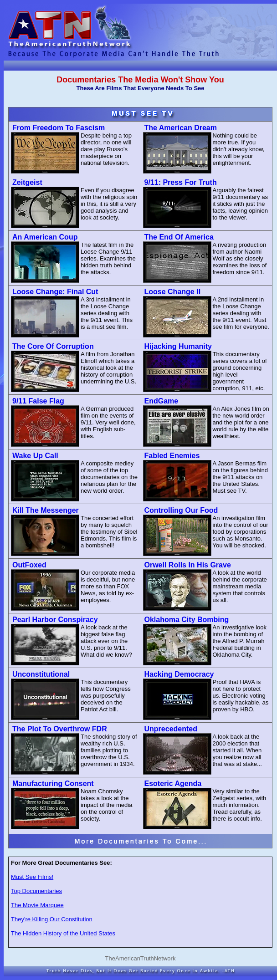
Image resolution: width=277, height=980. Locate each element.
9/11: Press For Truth (181, 182)
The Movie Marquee (37, 905)
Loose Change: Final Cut (55, 292)
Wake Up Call (35, 456)
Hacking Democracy (179, 674)
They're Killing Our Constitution (52, 919)
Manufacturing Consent (53, 783)
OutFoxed (29, 565)
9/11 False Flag (38, 401)
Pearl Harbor (55, 620)
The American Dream (181, 128)
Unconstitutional (41, 674)
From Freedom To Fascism (59, 128)
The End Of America (179, 237)
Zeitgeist (27, 182)
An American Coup (45, 237)
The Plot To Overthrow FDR (60, 729)
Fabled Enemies (172, 456)
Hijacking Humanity (178, 346)
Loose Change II (173, 292)
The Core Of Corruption (53, 346)
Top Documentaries (36, 891)
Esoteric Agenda (173, 783)
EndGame (162, 401)
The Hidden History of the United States (63, 933)
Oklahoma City (187, 620)
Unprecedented (171, 729)
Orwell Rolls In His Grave (188, 565)
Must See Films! (32, 877)
